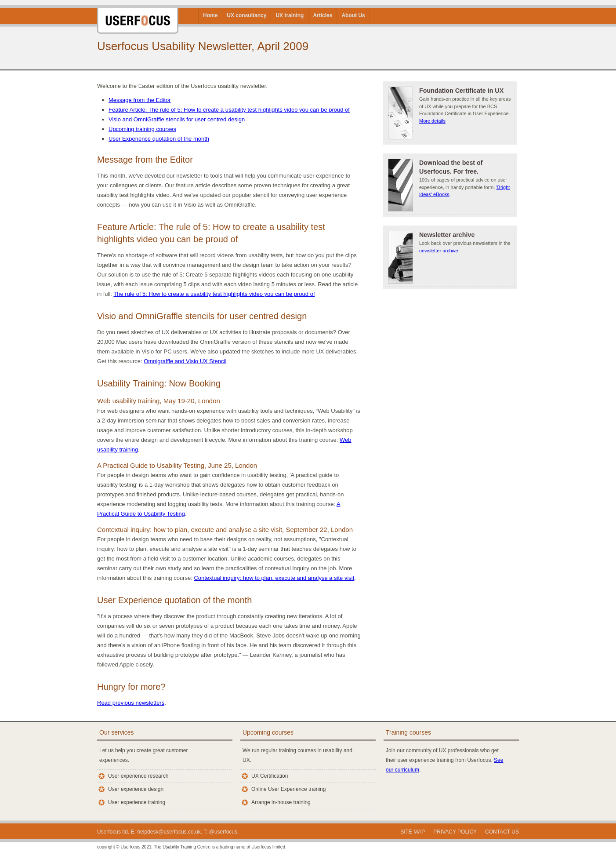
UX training (290, 15)
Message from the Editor (140, 100)
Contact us (502, 832)
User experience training (137, 802)
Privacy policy (455, 832)
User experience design (136, 789)
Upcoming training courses (142, 129)
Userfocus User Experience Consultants (138, 17)
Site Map (413, 832)
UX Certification (270, 776)
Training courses (408, 732)
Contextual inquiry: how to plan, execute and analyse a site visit (274, 578)
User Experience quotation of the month (159, 139)
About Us (353, 15)
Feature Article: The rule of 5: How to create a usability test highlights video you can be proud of (229, 110)
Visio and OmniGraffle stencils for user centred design (177, 119)
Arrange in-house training (281, 802)
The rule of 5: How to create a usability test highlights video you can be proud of (214, 294)
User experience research (138, 776)
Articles (322, 15)
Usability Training (179, 847)
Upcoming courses (268, 732)
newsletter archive (439, 251)
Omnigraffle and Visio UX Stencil (185, 361)
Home (210, 15)
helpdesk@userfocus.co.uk (169, 832)
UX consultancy (246, 15)
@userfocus (223, 832)
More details (432, 121)
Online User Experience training (288, 789)
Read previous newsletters (131, 703)
